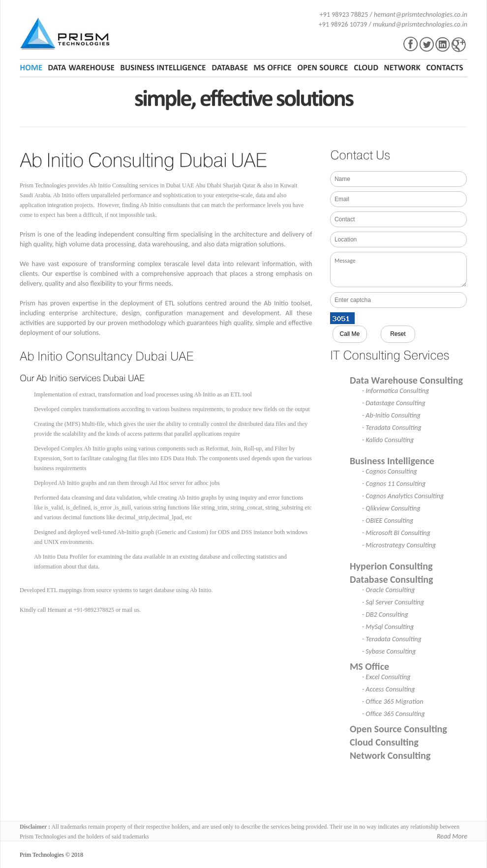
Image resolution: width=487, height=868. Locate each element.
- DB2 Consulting (385, 614)
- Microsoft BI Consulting (396, 533)
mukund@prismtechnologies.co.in (420, 24)
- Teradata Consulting (392, 428)
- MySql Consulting (388, 627)
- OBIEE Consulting (388, 521)
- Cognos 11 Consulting (394, 484)
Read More (452, 836)
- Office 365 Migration (393, 702)
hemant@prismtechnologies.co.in (421, 15)
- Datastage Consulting (394, 403)
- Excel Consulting (386, 677)
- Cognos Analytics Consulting (403, 496)
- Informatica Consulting (396, 391)
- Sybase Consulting (389, 651)
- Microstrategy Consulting (399, 545)
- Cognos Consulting (390, 471)
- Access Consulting (389, 689)
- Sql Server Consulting (393, 602)
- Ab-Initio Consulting (391, 415)
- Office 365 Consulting (394, 714)
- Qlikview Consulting (391, 508)
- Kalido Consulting (388, 440)
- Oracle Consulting (388, 590)
